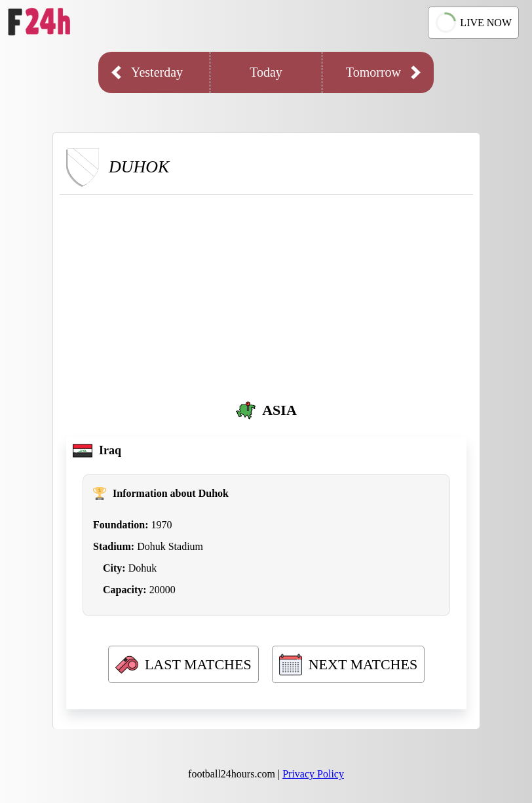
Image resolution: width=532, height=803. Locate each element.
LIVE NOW (473, 23)
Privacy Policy (313, 774)
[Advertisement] (266, 293)
